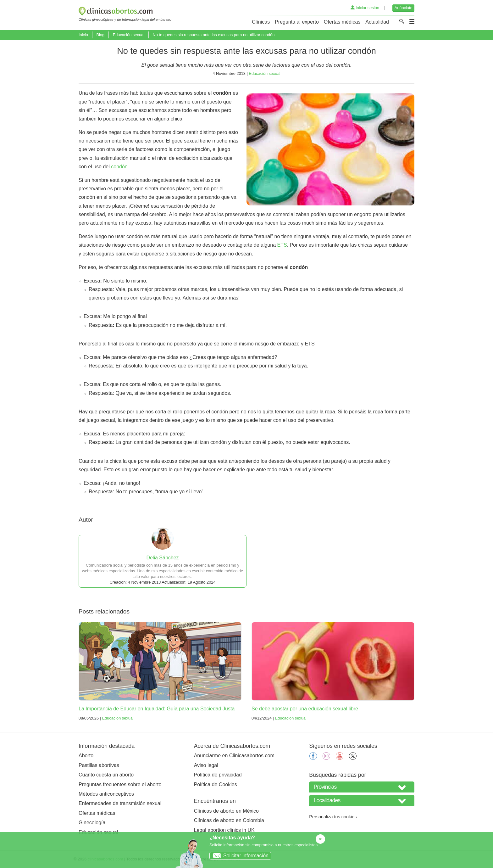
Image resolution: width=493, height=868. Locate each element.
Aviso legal (206, 765)
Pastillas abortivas (99, 765)
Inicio (83, 35)
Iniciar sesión (365, 8)
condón (119, 167)
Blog (100, 35)
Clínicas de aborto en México (226, 811)
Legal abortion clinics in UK (224, 830)
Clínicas (261, 22)
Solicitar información (239, 856)
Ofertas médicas (342, 22)
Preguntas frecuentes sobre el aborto (120, 784)
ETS (282, 245)
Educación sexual (129, 35)
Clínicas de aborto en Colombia (229, 820)
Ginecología (92, 823)
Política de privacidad (218, 775)
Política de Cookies (216, 784)
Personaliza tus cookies (333, 817)
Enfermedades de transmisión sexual (120, 803)
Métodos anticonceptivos (106, 794)
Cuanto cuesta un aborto (106, 775)
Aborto (86, 756)
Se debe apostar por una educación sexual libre (305, 709)
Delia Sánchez (162, 558)
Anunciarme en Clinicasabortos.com (234, 756)
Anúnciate (404, 8)
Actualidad (377, 22)
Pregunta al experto (297, 22)
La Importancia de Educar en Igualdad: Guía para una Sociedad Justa (157, 709)
